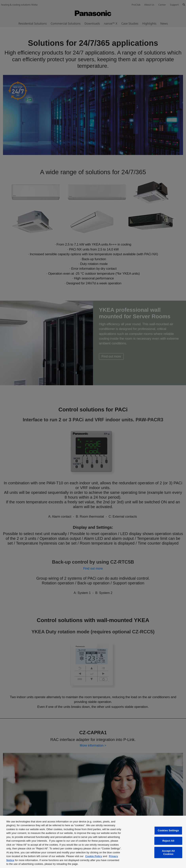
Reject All (168, 841)
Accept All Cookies (168, 852)
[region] (93, 842)
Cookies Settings (168, 830)
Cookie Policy (94, 856)
